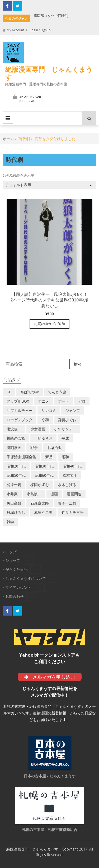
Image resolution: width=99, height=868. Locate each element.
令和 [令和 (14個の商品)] (45, 420)
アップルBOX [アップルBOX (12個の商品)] (18, 401)
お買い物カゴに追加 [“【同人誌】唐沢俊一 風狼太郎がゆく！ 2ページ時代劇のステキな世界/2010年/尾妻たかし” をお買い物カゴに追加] (49, 324)
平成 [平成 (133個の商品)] (65, 438)
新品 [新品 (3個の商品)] (49, 457)
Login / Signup (38, 30)
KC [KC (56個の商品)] (9, 392)
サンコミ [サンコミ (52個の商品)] (49, 410)
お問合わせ (15, 596)
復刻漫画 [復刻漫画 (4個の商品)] (14, 448)
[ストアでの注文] (49, 185)
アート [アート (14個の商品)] (64, 401)
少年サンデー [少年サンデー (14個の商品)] (65, 429)
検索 (77, 364)
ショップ (13, 560)
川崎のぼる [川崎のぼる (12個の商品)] (16, 438)
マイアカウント (18, 587)
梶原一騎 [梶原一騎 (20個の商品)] (14, 485)
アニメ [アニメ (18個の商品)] (44, 401)
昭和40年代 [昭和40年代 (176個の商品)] (72, 466)
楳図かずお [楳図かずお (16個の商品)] (40, 485)
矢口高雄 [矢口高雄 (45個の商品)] (14, 503)
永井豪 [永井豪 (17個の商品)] (12, 494)
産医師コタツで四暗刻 (51, 16)
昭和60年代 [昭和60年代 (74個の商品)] (44, 475)
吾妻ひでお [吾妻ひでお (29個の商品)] (67, 420)
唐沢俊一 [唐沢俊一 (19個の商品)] (14, 429)
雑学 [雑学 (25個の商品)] (10, 522)
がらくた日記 (16, 569)
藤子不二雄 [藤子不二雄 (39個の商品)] (67, 503)
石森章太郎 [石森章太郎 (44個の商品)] (40, 503)
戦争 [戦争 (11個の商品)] (34, 448)
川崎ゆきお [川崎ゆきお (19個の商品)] (43, 438)
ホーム (8, 139)
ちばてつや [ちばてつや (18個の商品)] (30, 392)
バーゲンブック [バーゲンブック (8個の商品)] (20, 420)
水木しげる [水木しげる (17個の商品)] (67, 485)
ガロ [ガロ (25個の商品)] (82, 401)
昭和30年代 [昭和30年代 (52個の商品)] (44, 466)
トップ (11, 552)
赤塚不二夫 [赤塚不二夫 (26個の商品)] (43, 512)
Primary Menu (8, 118)
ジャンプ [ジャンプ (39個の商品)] (73, 410)
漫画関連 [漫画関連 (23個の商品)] (74, 494)
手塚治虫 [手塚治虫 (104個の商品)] (54, 448)
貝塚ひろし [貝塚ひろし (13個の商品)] (16, 512)
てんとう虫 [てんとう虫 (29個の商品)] (57, 392)
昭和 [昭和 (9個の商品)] (65, 457)
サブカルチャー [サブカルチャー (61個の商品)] (20, 410)
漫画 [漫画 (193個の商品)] (54, 494)
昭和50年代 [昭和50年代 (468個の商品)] (16, 475)
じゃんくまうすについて (26, 578)
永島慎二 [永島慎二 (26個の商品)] (34, 494)
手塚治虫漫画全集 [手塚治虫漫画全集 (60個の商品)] (21, 457)
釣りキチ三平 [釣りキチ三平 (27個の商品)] (73, 512)
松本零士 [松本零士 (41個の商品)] (70, 475)
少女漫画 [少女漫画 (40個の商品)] (38, 429)
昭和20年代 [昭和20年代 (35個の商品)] (16, 466)
